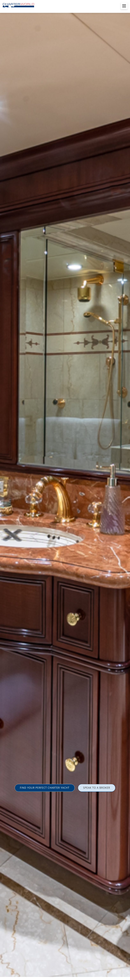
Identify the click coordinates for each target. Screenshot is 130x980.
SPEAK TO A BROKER (97, 788)
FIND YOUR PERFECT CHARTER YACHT (45, 788)
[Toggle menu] (124, 6)
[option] (65, 490)
